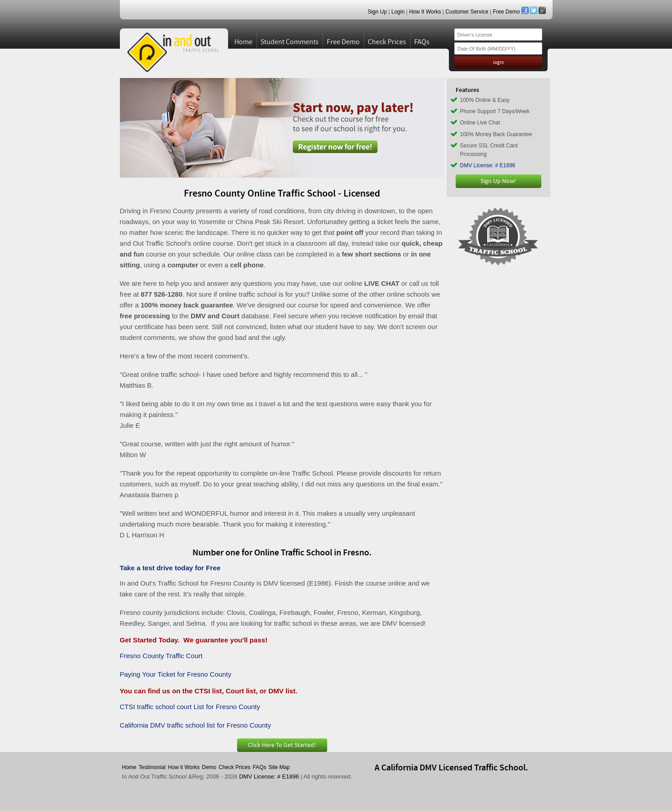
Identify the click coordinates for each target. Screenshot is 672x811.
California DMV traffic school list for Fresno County (196, 725)
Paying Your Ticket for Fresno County (176, 674)
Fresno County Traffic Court (161, 656)
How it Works (184, 767)
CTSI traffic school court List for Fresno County (190, 707)
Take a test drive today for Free (170, 568)
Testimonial (152, 767)
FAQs (422, 42)
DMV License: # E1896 (488, 165)
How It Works (425, 12)
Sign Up (377, 12)
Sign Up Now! (498, 181)
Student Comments (290, 42)
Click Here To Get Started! (282, 745)
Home (243, 42)
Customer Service (467, 12)
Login (398, 12)
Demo (209, 767)
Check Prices (387, 42)
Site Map (279, 767)
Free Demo (506, 12)
